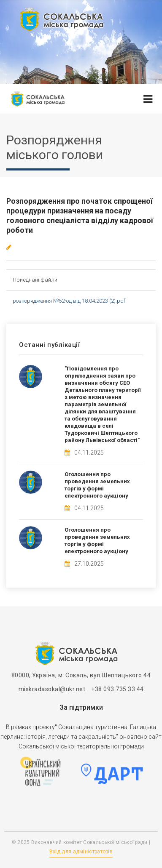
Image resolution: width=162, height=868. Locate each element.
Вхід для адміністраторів (81, 852)
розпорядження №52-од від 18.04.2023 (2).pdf (69, 301)
